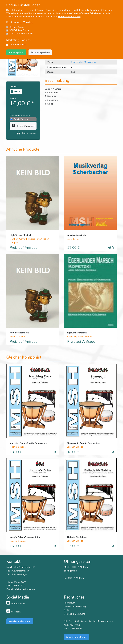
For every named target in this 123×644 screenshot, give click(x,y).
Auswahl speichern (40, 52)
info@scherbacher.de (24, 589)
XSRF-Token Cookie (19, 30)
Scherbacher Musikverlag (84, 62)
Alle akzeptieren (16, 52)
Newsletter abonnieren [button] (20, 621)
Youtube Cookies (18, 45)
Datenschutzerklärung (70, 17)
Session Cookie (17, 27)
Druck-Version (21, 119)
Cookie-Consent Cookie (21, 34)
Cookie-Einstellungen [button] (77, 637)
